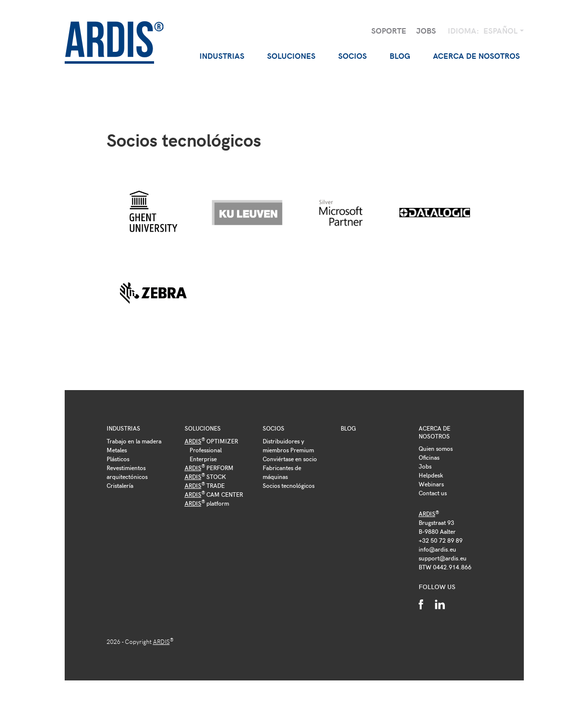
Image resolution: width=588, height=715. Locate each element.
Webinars (431, 484)
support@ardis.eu (443, 558)
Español (501, 30)
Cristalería (120, 485)
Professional (206, 450)
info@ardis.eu (437, 549)
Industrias (123, 428)
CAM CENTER (214, 494)
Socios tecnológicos (289, 485)
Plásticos (118, 459)
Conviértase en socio (290, 459)
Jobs (426, 30)
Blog (400, 56)
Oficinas (429, 457)
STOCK (205, 477)
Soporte (389, 30)
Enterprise (203, 459)
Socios (274, 428)
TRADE (205, 485)
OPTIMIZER (211, 441)
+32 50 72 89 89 (441, 540)
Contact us (433, 493)
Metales (117, 450)
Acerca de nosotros (434, 432)
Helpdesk (431, 475)
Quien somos (436, 448)
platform (207, 503)
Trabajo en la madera (134, 441)
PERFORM (209, 468)
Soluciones (203, 428)
